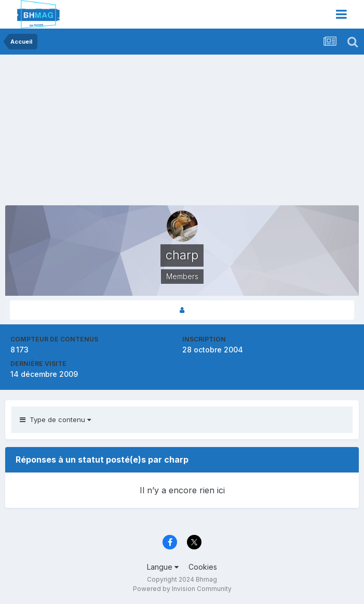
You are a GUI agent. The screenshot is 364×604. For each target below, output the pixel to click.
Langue (163, 567)
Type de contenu (55, 419)
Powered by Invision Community (182, 589)
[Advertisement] (127, 133)
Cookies (203, 567)
